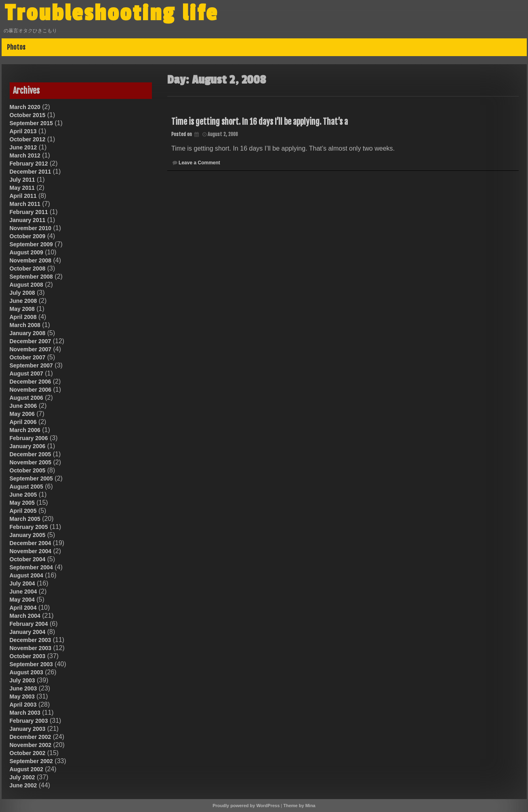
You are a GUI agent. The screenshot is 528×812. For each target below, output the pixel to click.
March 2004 (25, 616)
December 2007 (31, 341)
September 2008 (31, 277)
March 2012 (25, 155)
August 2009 (26, 252)
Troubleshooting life (111, 13)
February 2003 (29, 721)
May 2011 (22, 188)
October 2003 (28, 656)
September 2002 (31, 761)
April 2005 (23, 511)
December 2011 (31, 172)
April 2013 (23, 131)
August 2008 (26, 285)
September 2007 (31, 365)
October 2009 (28, 236)
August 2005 (26, 487)
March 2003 (25, 713)
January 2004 (28, 632)
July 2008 (22, 293)
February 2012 (29, 164)
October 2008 (28, 269)
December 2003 (31, 640)
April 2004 (23, 608)
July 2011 (22, 180)
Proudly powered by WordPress (246, 806)
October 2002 (28, 753)
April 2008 (23, 317)
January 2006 (28, 446)
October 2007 (28, 357)
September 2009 (31, 244)
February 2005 (29, 527)
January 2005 (28, 535)
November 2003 (31, 648)
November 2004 (31, 551)
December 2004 (31, 543)
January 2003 (28, 729)
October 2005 (28, 470)
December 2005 (31, 454)
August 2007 (26, 373)
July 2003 (22, 680)
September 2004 (31, 567)
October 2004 (28, 559)
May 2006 (22, 414)
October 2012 (28, 139)
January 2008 (28, 333)
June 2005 (23, 495)
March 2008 (25, 325)
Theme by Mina (299, 806)
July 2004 (22, 583)
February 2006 (29, 438)
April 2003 (23, 705)
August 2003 (26, 672)
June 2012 (23, 147)
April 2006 (23, 422)
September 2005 (31, 478)
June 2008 (23, 301)
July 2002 (22, 777)
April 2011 (23, 196)
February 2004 (29, 624)
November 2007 (31, 349)
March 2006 (25, 430)
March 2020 (25, 107)
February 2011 (29, 212)
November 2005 (31, 462)
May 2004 (22, 600)
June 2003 (23, 688)
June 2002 (23, 785)
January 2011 (28, 220)
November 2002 (31, 745)
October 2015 (28, 115)
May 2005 (22, 503)
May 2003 (22, 697)
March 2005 (25, 519)
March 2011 (25, 204)
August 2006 (26, 398)
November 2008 (31, 260)
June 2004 (23, 592)
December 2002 (31, 737)
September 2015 (31, 123)
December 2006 (31, 382)
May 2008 (22, 309)
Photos (16, 47)
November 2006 (31, 390)
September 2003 (31, 664)
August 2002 (26, 769)
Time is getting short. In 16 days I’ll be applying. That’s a (260, 122)
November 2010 (31, 228)
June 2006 (23, 406)
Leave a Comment (199, 163)
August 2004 (26, 575)
